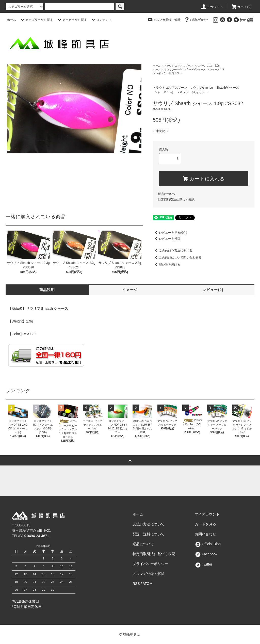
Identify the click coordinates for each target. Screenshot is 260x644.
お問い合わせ (196, 20)
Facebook (206, 554)
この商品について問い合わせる (177, 257)
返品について (167, 194)
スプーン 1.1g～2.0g (208, 66)
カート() (241, 7)
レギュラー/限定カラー (169, 73)
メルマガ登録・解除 (164, 20)
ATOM (148, 584)
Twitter (204, 564)
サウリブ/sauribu (174, 69)
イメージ (130, 290)
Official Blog (208, 544)
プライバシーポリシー (150, 564)
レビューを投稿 (167, 239)
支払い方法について (149, 524)
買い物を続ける (167, 265)
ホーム (11, 20)
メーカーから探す (72, 20)
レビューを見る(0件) (170, 233)
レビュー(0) (213, 290)
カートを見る (205, 524)
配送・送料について (149, 534)
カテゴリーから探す (36, 20)
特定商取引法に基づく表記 (176, 200)
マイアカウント (207, 514)
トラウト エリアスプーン (178, 66)
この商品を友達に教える (173, 250)
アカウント (212, 7)
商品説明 (47, 290)
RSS (136, 584)
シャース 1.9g (217, 69)
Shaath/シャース (196, 69)
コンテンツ (101, 20)
